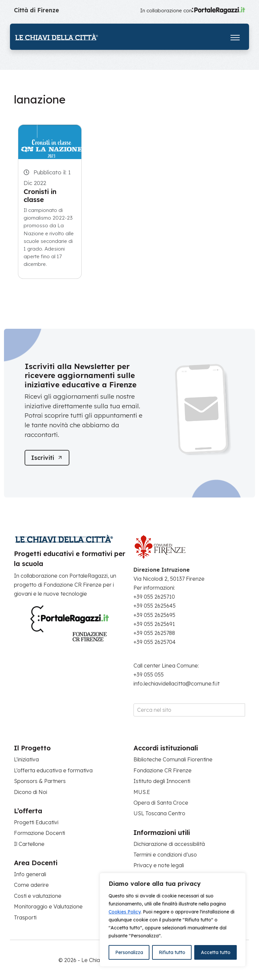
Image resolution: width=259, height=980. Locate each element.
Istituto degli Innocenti (162, 781)
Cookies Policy (125, 912)
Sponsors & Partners (40, 781)
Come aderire (31, 885)
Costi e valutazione (38, 896)
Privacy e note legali (159, 866)
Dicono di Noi (31, 792)
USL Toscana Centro (159, 814)
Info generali (30, 874)
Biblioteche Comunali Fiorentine (173, 760)
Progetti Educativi (36, 822)
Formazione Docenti (40, 833)
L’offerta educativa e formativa (53, 770)
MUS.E (142, 792)
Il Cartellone (29, 844)
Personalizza (129, 952)
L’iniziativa (26, 760)
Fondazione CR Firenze (163, 770)
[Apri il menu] (235, 36)
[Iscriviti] (47, 458)
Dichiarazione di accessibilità (169, 844)
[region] (173, 920)
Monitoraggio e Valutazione (48, 906)
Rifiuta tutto (172, 952)
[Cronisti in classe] (50, 142)
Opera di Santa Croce (161, 803)
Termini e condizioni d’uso (165, 855)
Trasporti (25, 917)
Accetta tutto (216, 952)
